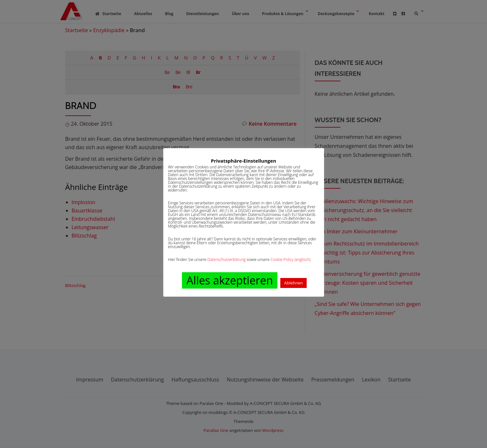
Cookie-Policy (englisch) (291, 260)
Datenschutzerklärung (226, 260)
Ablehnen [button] (293, 283)
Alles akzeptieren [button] (230, 280)
